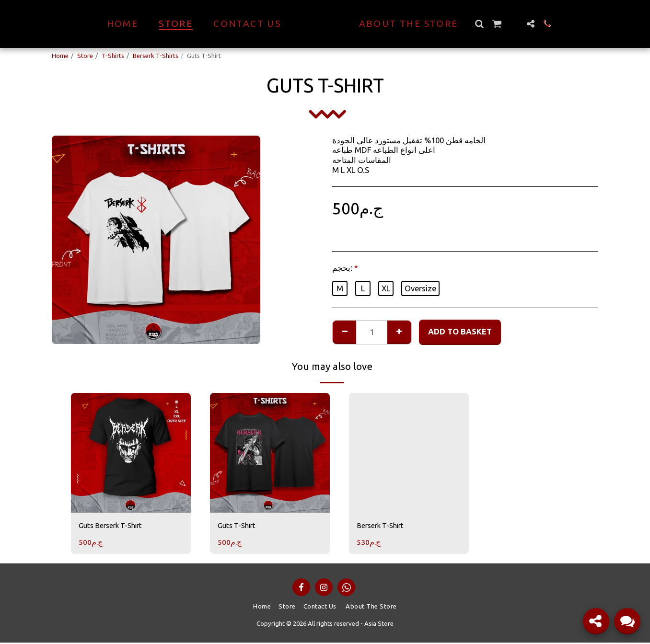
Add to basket (460, 332)
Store (85, 56)
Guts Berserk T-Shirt (114, 526)
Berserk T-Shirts (156, 56)
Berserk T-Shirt (383, 526)
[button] (496, 24)
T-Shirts (113, 56)
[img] (131, 453)
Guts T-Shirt (239, 526)
